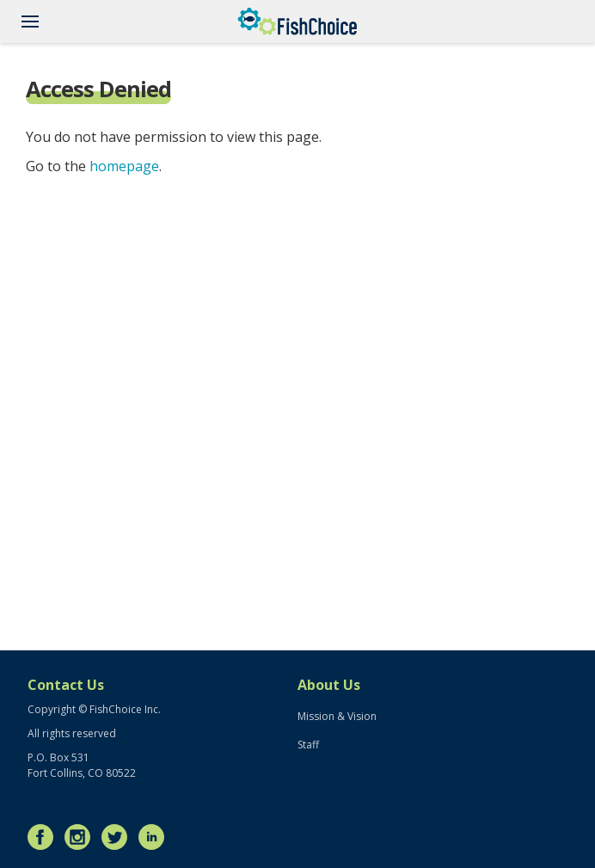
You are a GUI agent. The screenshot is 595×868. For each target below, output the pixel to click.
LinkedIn (156, 837)
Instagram (82, 837)
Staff (308, 745)
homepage (124, 166)
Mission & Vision (337, 716)
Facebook (45, 837)
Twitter (119, 837)
